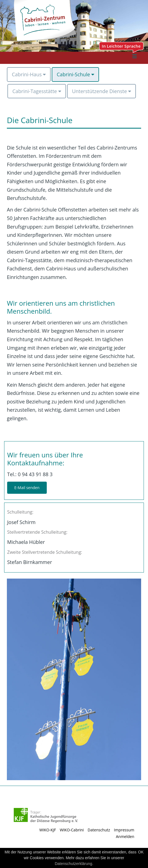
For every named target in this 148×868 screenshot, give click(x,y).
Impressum (124, 830)
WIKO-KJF (48, 830)
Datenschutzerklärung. (74, 864)
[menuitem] (29, 74)
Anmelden (125, 836)
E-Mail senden (27, 488)
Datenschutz (99, 830)
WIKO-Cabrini (72, 830)
